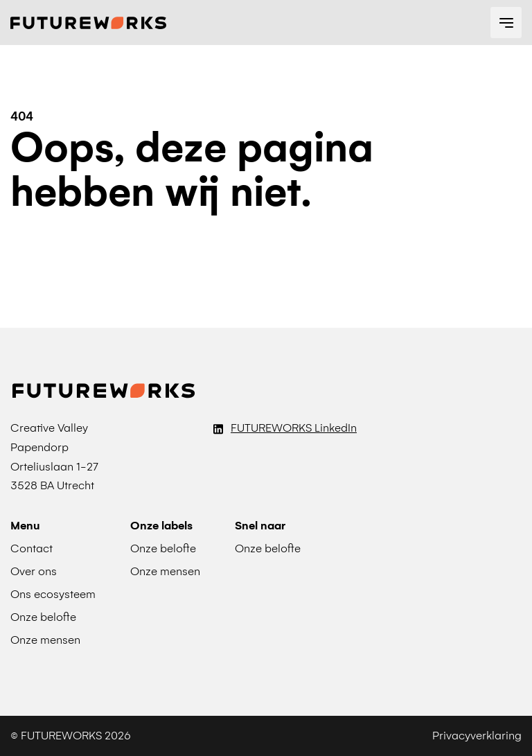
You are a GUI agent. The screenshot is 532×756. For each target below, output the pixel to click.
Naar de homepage (83, 246)
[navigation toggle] (506, 23)
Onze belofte (268, 548)
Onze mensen (165, 571)
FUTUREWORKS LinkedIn (294, 428)
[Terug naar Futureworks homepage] (88, 23)
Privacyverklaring (477, 736)
